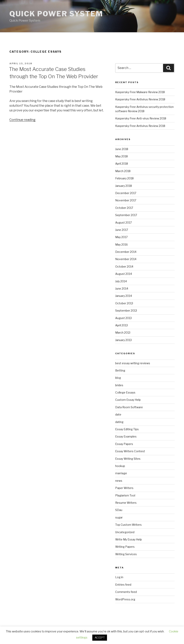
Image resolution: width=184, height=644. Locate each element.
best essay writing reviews (133, 363)
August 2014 (124, 274)
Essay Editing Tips (127, 429)
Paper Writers (124, 488)
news (119, 481)
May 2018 (121, 156)
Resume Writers (126, 503)
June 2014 (122, 289)
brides (119, 385)
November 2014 (126, 259)
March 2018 (123, 171)
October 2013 (124, 303)
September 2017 (126, 215)
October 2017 (124, 208)
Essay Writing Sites (128, 459)
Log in (119, 577)
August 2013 (123, 318)
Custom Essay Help (128, 400)
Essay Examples (126, 436)
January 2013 (123, 340)
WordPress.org (125, 599)
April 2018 (122, 164)
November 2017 (126, 200)
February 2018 (124, 178)
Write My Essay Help (129, 539)
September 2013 (126, 311)
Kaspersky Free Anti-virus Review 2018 (141, 118)
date (118, 414)
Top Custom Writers (128, 525)
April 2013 (121, 325)
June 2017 (122, 230)
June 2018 (122, 149)
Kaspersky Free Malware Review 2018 (140, 92)
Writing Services (126, 554)
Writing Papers (125, 547)
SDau (119, 510)
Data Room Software (129, 407)
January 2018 (124, 186)
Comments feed (126, 592)
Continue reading (22, 120)
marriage (121, 473)
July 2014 (121, 281)
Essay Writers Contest (130, 451)
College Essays (125, 392)
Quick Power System (56, 14)
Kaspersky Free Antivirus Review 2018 (140, 99)
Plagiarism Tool (125, 495)
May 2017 (121, 237)
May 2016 (121, 244)
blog (118, 378)
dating (119, 422)
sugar (119, 517)
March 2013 (123, 333)
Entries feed (123, 585)
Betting (120, 370)
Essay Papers (124, 444)
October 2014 (124, 266)
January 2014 (124, 296)
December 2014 (126, 252)
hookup (120, 466)
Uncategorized (125, 532)
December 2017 (126, 193)
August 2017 (123, 222)
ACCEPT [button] (100, 638)
